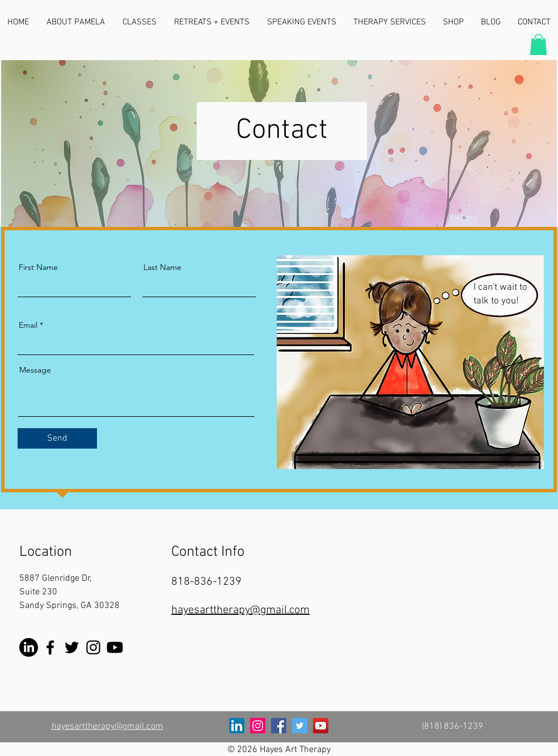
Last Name (162, 267)
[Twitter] (72, 647)
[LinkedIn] (29, 647)
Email (28, 325)
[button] (538, 45)
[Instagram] (93, 647)
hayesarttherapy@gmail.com (240, 610)
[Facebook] (50, 647)
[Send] (57, 438)
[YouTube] (115, 647)
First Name (38, 267)
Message (35, 370)
